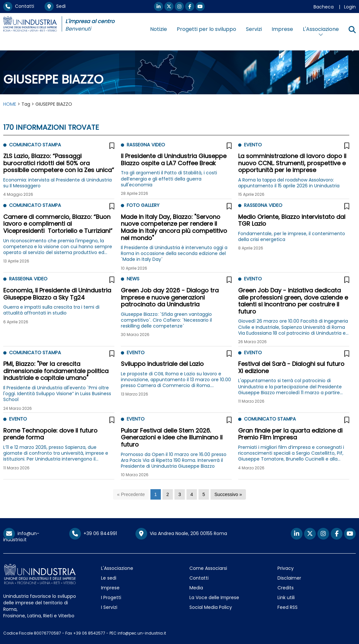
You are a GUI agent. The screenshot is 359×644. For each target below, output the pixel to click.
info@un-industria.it (21, 537)
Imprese (282, 29)
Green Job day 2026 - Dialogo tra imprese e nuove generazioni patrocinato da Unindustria (170, 297)
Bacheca (324, 7)
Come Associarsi (208, 568)
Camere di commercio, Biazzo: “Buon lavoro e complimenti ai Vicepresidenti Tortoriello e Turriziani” (58, 224)
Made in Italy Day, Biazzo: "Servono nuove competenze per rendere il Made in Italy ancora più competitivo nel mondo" (174, 227)
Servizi (254, 29)
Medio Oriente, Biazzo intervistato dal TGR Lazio (292, 220)
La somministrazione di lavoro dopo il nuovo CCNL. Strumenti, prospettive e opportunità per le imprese (292, 163)
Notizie (159, 29)
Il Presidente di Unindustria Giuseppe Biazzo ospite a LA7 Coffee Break (174, 160)
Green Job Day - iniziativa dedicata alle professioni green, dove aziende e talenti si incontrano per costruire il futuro (293, 301)
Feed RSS (288, 607)
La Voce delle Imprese (214, 597)
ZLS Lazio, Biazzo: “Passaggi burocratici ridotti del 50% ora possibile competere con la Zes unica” (59, 163)
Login (350, 7)
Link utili (286, 597)
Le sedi (109, 578)
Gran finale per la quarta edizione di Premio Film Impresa (290, 434)
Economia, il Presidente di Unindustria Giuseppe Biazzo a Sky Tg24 (57, 294)
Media (196, 588)
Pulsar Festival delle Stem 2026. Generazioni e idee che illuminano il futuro (172, 437)
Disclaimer (289, 578)
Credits (286, 588)
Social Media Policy (211, 607)
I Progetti (111, 597)
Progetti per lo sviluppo (206, 29)
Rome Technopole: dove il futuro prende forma (50, 434)
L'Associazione (117, 568)
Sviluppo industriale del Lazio (162, 364)
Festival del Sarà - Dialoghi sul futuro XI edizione (291, 367)
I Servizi (109, 607)
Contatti (19, 6)
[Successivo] (228, 495)
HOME (10, 104)
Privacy (286, 568)
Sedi (55, 6)
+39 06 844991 (93, 533)
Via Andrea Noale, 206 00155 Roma (181, 534)
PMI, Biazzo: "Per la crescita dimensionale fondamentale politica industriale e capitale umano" (56, 371)
